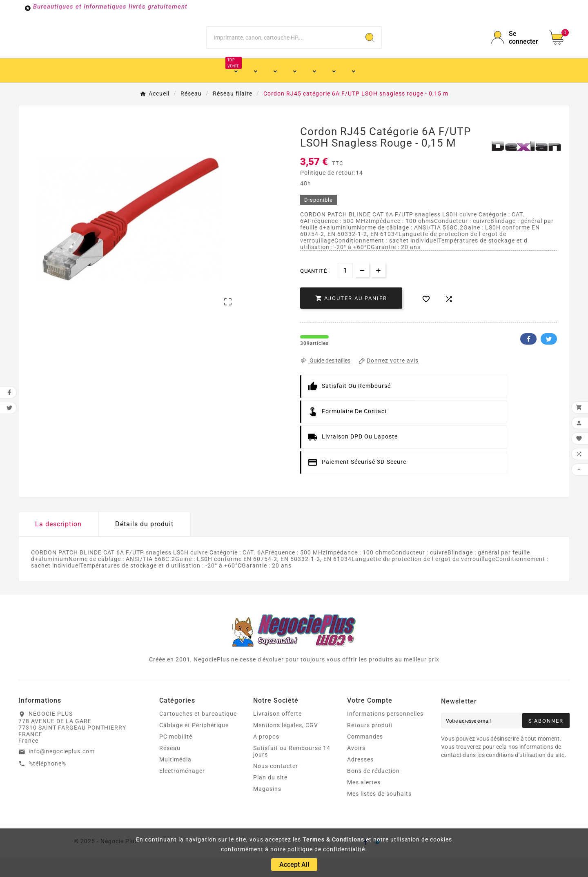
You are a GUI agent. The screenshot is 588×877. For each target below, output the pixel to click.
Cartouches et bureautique (198, 733)
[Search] (370, 47)
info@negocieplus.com (62, 770)
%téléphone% (47, 783)
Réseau (170, 767)
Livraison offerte (277, 733)
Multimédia (175, 779)
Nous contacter (276, 785)
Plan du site (270, 797)
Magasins (267, 808)
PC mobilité (176, 756)
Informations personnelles (385, 733)
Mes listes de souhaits (379, 813)
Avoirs (356, 767)
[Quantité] (345, 290)
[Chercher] (283, 47)
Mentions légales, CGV (286, 744)
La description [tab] (58, 543)
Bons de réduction (373, 790)
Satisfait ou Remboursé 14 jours (292, 770)
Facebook (528, 358)
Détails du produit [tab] (144, 543)
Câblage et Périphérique (194, 744)
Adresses (360, 779)
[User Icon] (515, 47)
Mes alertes (364, 801)
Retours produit (370, 744)
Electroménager (182, 790)
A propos (266, 756)
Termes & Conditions (333, 839)
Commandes (365, 756)
